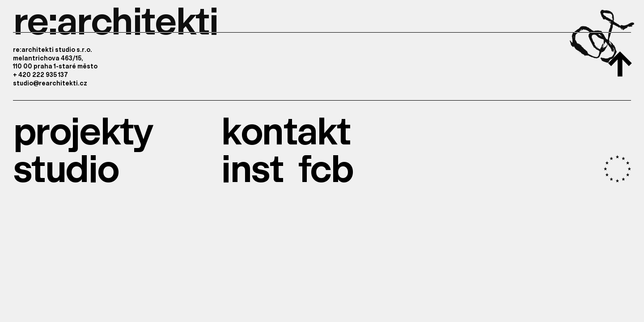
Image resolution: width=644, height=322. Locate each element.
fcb (325, 167)
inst (252, 167)
